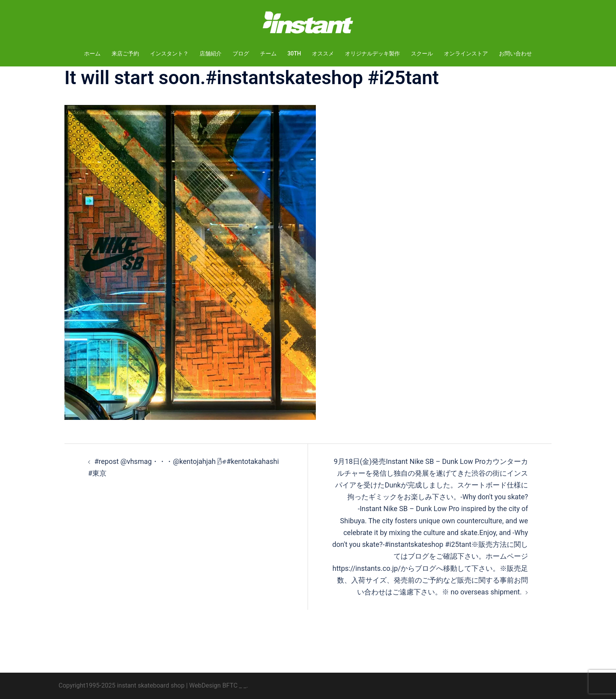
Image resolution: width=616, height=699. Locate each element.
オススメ (323, 53)
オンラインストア (466, 53)
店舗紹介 (211, 53)
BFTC (230, 685)
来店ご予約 (125, 53)
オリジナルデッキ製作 (372, 53)
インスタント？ (169, 53)
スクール (422, 53)
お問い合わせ (515, 53)
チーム (268, 53)
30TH (294, 53)
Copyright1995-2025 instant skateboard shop (122, 685)
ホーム (92, 53)
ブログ (241, 53)
